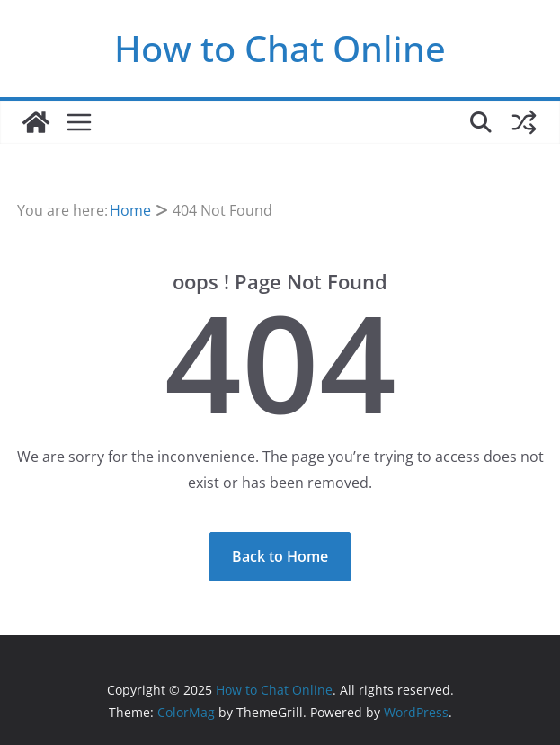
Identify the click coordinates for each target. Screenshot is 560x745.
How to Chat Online (280, 48)
